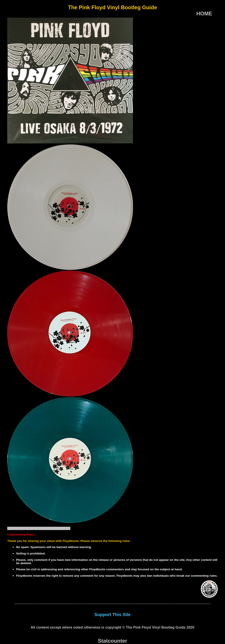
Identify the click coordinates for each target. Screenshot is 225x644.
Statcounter (112, 641)
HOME (204, 14)
